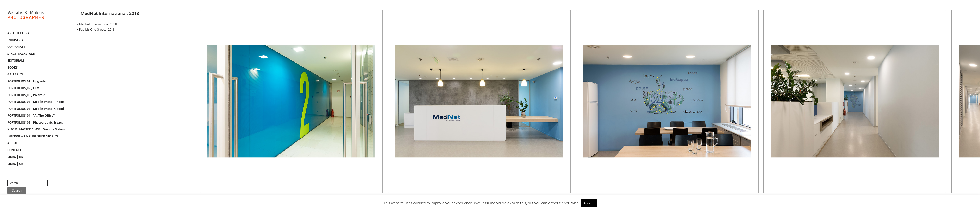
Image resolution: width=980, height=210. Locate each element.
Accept (589, 203)
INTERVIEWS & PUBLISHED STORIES (33, 136)
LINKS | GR (15, 164)
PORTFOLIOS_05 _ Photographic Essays (35, 122)
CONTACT (14, 150)
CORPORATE (16, 47)
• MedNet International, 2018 (97, 24)
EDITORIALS (16, 61)
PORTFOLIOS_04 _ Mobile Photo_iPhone (36, 102)
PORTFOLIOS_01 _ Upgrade (26, 81)
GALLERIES (15, 74)
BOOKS (12, 67)
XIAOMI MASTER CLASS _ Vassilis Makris (36, 129)
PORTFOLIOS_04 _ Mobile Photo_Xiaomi (36, 109)
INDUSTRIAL (16, 40)
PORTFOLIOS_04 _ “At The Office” (31, 116)
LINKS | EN (15, 157)
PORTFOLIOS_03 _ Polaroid (26, 95)
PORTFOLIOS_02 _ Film (23, 88)
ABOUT (12, 143)
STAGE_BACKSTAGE (21, 54)
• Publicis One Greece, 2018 (96, 30)
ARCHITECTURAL (19, 33)
